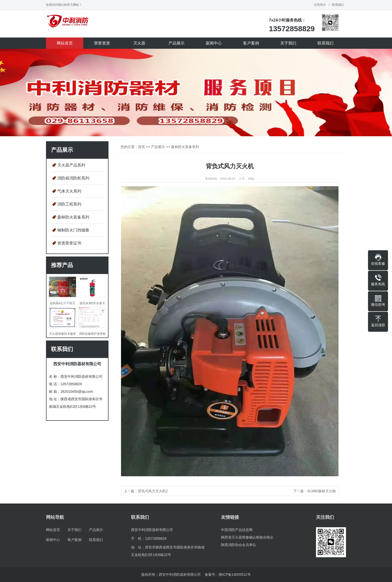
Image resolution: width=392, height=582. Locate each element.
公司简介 (320, 5)
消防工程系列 (69, 204)
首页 (141, 147)
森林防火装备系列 (73, 217)
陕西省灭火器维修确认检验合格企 (247, 537)
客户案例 (251, 43)
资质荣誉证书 (69, 243)
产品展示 (176, 43)
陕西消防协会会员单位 (238, 545)
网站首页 (65, 43)
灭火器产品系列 (71, 165)
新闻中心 (214, 43)
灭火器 (139, 43)
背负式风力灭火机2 (153, 491)
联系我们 (338, 5)
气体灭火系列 (69, 191)
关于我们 (288, 43)
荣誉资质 (102, 43)
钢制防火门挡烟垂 (73, 230)
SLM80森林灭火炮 (321, 491)
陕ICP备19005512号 (235, 574)
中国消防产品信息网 (237, 530)
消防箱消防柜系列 (73, 178)
